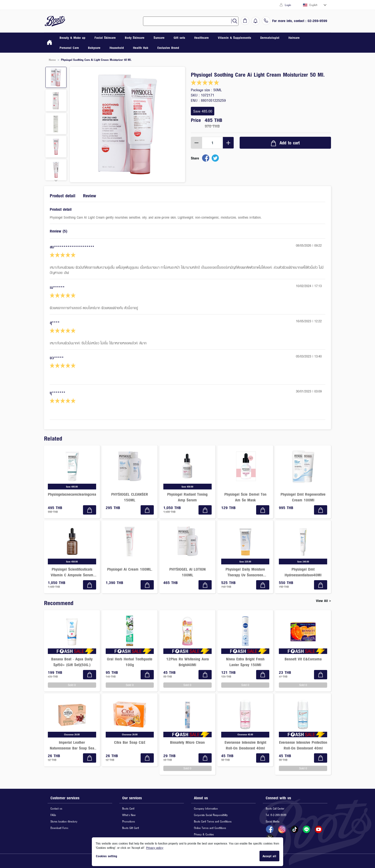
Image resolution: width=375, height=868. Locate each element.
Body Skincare (135, 38)
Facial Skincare (105, 38)
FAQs (53, 815)
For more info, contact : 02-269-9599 (300, 21)
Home (52, 60)
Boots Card (128, 808)
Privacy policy (155, 848)
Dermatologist (270, 38)
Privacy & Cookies (204, 834)
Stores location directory (64, 821)
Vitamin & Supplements (234, 38)
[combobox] (189, 21)
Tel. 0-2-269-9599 (276, 815)
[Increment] (228, 143)
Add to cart (285, 143)
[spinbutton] (212, 143)
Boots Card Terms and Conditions (213, 821)
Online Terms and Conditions (210, 828)
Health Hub (141, 48)
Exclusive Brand (168, 48)
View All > (323, 601)
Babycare (94, 48)
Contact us (56, 808)
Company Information (206, 808)
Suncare (159, 38)
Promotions (129, 821)
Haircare (294, 38)
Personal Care (69, 48)
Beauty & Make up (72, 38)
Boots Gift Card (131, 828)
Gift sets (179, 38)
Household (117, 48)
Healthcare (201, 38)
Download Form (59, 828)
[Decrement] (196, 143)
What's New (129, 815)
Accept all (269, 856)
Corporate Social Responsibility (211, 815)
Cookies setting (107, 856)
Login (285, 5)
